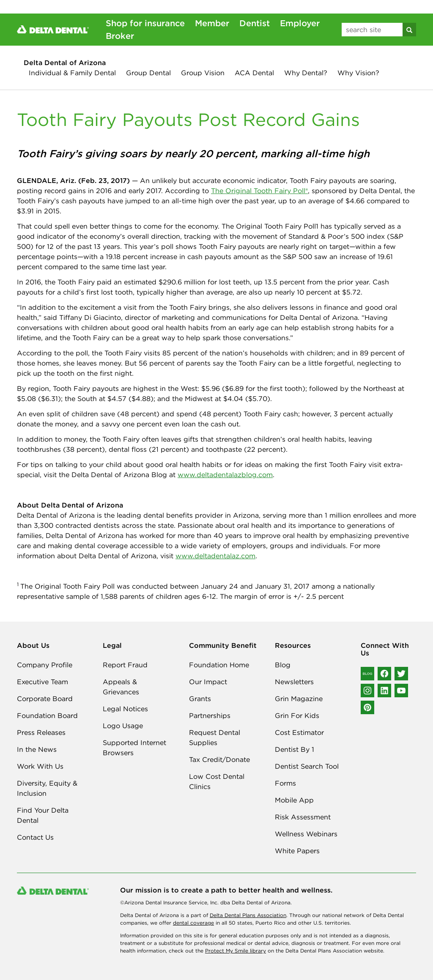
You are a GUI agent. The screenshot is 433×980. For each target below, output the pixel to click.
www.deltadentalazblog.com (225, 475)
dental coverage (193, 923)
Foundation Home (219, 665)
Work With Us (40, 766)
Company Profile (45, 665)
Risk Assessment (303, 817)
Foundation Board (47, 715)
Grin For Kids (297, 715)
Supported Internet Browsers (134, 748)
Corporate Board (45, 699)
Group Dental (148, 73)
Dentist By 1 (295, 749)
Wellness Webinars (306, 834)
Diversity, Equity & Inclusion (47, 788)
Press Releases (41, 732)
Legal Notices (125, 709)
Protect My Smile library (236, 951)
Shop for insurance (145, 23)
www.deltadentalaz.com (215, 556)
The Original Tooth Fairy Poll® (259, 191)
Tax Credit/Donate (219, 759)
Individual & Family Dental (72, 73)
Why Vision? (358, 73)
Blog (283, 665)
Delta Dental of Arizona (65, 63)
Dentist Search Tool (307, 766)
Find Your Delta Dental (43, 815)
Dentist (255, 23)
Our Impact (208, 682)
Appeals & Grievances (121, 687)
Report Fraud (125, 665)
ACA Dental (254, 73)
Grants (200, 699)
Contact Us (35, 837)
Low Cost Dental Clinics (217, 781)
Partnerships (210, 715)
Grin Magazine (299, 699)
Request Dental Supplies (215, 737)
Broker (120, 36)
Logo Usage (123, 726)
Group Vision (203, 73)
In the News (37, 749)
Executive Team (42, 682)
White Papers (297, 851)
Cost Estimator (299, 732)
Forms (285, 783)
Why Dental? (306, 73)
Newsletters (294, 682)
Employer (300, 23)
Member (212, 23)
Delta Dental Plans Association (248, 915)
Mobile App (294, 800)
